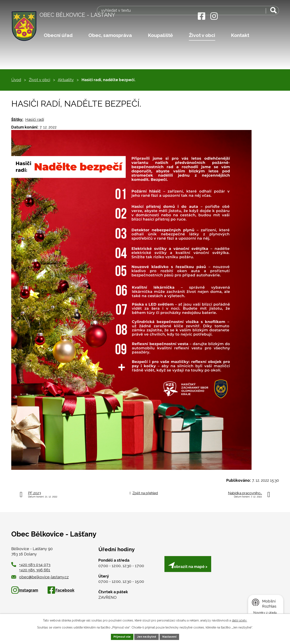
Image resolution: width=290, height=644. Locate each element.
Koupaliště (160, 35)
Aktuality (66, 80)
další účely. (239, 620)
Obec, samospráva (110, 35)
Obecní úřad (58, 35)
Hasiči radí (35, 119)
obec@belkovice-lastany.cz (40, 577)
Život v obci (202, 35)
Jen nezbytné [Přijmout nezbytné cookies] (147, 636)
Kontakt (240, 35)
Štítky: (17, 119)
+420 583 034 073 (35, 565)
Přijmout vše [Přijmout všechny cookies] (120, 636)
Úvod (16, 80)
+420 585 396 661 (35, 570)
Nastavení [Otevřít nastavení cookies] (172, 636)
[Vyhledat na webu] (252, 16)
